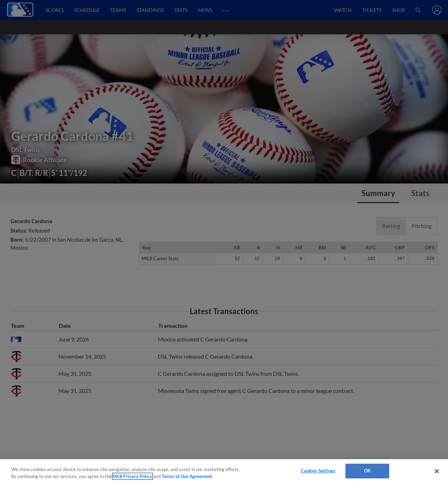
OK (367, 471)
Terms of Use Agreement (187, 476)
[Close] (437, 471)
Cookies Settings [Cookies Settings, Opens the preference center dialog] (318, 471)
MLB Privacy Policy (132, 476)
